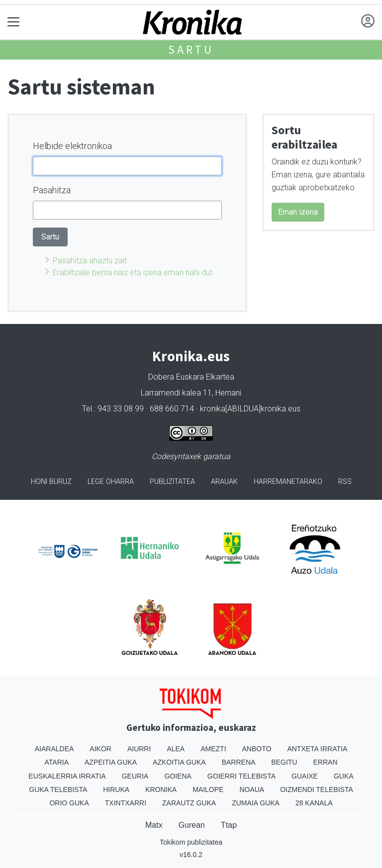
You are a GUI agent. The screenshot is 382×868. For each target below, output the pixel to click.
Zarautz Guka (189, 803)
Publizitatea (172, 482)
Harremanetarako (288, 482)
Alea (176, 749)
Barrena (239, 762)
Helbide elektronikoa (72, 146)
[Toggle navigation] (14, 22)
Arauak (224, 482)
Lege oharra (111, 482)
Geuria (135, 776)
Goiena (178, 776)
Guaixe (305, 776)
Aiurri (139, 749)
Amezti (213, 749)
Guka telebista (58, 789)
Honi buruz (51, 482)
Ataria (57, 762)
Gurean (192, 825)
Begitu (284, 762)
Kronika (161, 789)
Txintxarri (126, 803)
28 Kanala (314, 803)
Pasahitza (52, 190)
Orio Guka (69, 803)
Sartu (191, 49)
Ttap (229, 825)
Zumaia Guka (256, 803)
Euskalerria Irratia (67, 776)
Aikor (100, 749)
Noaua (252, 789)
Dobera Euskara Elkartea (191, 377)
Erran (325, 762)
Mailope (208, 789)
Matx (154, 825)
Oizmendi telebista (317, 789)
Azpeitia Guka (111, 762)
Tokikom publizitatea (191, 842)
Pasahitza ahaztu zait (90, 261)
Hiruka (116, 789)
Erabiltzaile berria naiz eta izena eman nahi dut (133, 273)
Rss (345, 482)
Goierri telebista (241, 776)
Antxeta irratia (317, 749)
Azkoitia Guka (179, 762)
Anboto (257, 749)
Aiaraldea (54, 749)
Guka (344, 776)
